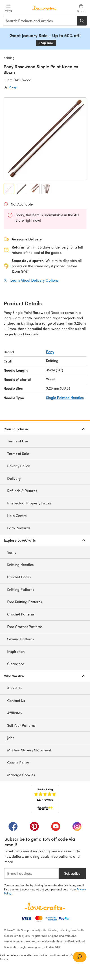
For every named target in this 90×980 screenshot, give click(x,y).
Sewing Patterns (21, 639)
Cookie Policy (18, 762)
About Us (14, 688)
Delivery (14, 478)
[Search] (82, 21)
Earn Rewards (19, 528)
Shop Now (47, 43)
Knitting (9, 58)
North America (59, 955)
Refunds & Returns (22, 491)
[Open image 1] (9, 189)
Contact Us (16, 700)
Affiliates (14, 713)
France (4, 959)
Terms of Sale (18, 454)
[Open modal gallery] (45, 139)
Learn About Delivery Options (34, 280)
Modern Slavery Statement (29, 750)
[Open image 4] (47, 189)
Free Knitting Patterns (25, 602)
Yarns (12, 552)
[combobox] (40, 21)
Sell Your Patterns (21, 725)
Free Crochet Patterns (25, 627)
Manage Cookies (21, 775)
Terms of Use (18, 441)
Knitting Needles (20, 565)
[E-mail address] (31, 873)
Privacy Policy (19, 466)
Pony (13, 87)
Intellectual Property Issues (29, 503)
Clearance (16, 664)
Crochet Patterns (21, 614)
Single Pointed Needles (65, 398)
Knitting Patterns (21, 589)
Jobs (11, 738)
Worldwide (40, 955)
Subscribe (72, 873)
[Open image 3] (34, 189)
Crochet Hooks (19, 577)
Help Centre (17, 516)
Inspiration (16, 651)
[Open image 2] (22, 189)
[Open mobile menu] (8, 8)
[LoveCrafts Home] (45, 906)
